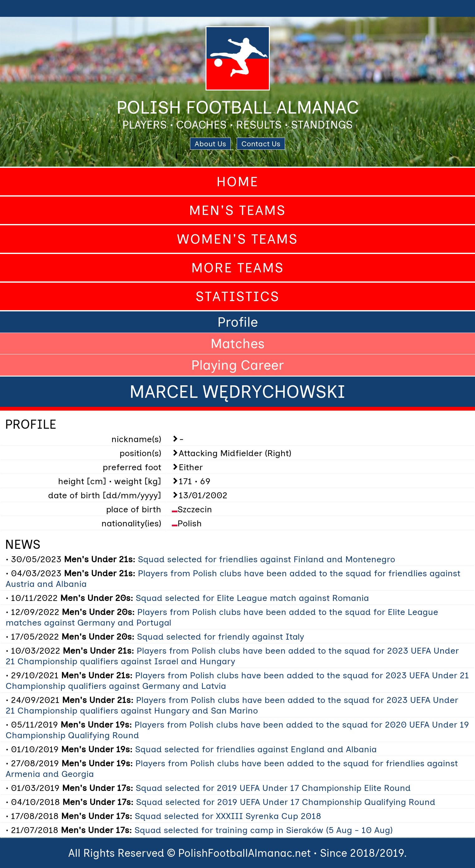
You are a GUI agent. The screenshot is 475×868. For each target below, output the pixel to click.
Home (237, 182)
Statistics (238, 296)
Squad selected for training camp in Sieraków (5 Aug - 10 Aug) (264, 830)
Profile (238, 322)
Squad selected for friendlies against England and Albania (256, 749)
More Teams (238, 268)
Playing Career (237, 365)
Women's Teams (237, 239)
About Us (210, 144)
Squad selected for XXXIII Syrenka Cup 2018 (228, 816)
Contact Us (261, 144)
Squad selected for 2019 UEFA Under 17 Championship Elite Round (273, 788)
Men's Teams (237, 210)
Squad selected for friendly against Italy (221, 636)
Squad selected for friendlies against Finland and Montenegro (267, 559)
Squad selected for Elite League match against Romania (252, 598)
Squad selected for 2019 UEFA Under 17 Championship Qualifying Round (286, 802)
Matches (238, 344)
